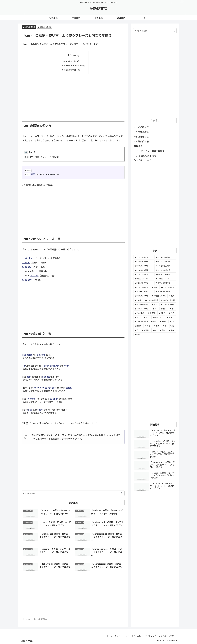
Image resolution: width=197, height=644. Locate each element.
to (46, 387)
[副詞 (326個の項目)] (155, 304)
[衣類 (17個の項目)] (157, 326)
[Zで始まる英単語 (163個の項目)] (142, 309)
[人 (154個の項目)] (155, 309)
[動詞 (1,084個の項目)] (172, 296)
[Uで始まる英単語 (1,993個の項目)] (168, 287)
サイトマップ (151, 636)
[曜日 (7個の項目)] (172, 330)
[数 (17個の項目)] (165, 326)
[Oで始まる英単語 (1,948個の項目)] (144, 292)
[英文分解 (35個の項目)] (159, 317)
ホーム (109, 636)
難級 (33, 174)
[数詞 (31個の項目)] (154, 322)
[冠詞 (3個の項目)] (155, 334)
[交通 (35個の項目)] (171, 317)
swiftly (53, 366)
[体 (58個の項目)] (138, 317)
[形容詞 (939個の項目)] (138, 300)
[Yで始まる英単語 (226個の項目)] (168, 304)
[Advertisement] (73, 96)
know (37, 387)
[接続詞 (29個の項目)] (163, 322)
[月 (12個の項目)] (137, 330)
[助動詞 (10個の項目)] (146, 330)
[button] (122, 493)
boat (29, 376)
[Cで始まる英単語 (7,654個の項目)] (166, 257)
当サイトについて (122, 636)
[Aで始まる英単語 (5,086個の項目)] (166, 261)
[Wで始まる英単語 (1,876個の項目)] (166, 292)
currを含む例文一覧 (71, 70)
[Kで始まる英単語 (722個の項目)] (151, 300)
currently (27, 280)
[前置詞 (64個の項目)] (152, 313)
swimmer (31, 398)
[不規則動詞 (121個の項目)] (140, 313)
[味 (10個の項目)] (155, 330)
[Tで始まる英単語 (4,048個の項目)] (144, 274)
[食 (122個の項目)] (173, 309)
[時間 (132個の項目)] (164, 309)
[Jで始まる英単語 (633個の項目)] (168, 300)
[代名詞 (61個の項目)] (162, 313)
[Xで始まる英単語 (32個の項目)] (142, 322)
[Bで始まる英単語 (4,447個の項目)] (144, 270)
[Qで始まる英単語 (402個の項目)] (142, 304)
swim (47, 366)
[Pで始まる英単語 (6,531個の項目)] (144, 261)
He (23, 366)
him (56, 398)
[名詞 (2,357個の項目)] (155, 287)
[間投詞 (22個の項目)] (139, 326)
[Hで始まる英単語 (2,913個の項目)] (144, 283)
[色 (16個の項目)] (173, 326)
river (66, 366)
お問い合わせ (137, 636)
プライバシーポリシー (168, 636)
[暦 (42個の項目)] (147, 317)
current (26, 262)
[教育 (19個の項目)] (148, 326)
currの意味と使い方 (71, 61)
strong (42, 355)
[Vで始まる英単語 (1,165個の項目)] (159, 296)
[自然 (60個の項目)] (172, 313)
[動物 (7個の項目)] (163, 330)
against (46, 376)
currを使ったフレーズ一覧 (74, 65)
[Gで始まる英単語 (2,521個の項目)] (166, 283)
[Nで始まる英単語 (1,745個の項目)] (142, 296)
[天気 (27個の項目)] (172, 322)
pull (52, 398)
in (58, 366)
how (42, 387)
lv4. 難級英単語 (29, 27)
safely (69, 387)
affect (40, 409)
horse (29, 355)
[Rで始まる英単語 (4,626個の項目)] (166, 266)
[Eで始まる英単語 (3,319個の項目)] (166, 274)
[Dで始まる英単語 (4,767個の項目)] (144, 266)
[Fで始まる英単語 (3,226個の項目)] (166, 279)
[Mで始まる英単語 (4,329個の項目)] (166, 270)
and (30, 409)
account (34, 275)
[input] (73, 493)
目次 (70, 55)
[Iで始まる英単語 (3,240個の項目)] (144, 279)
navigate (52, 387)
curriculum (28, 258)
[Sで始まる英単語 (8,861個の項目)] (144, 257)
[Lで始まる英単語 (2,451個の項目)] (142, 287)
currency (26, 267)
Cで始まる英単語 (45, 27)
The (24, 355)
